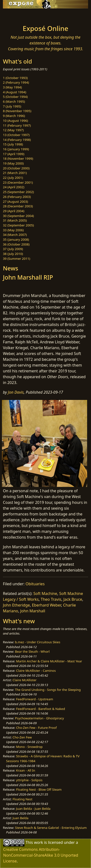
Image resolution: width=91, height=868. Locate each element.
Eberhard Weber (46, 605)
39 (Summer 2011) (17, 259)
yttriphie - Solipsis (29, 780)
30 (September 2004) (18, 216)
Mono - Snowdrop (29, 747)
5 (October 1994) (15, 97)
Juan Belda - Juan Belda (33, 809)
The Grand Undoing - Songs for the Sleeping (48, 690)
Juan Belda (21, 818)
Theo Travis (51, 599)
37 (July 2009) (13, 249)
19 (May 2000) (13, 163)
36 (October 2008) (16, 244)
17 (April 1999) (14, 154)
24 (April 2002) (14, 187)
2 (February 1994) (16, 82)
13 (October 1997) (16, 135)
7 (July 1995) (12, 106)
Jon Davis (16, 392)
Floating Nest (23, 799)
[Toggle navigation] (16, 15)
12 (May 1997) (13, 130)
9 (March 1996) (14, 116)
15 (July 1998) (13, 144)
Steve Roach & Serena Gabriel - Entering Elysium (51, 828)
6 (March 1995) (14, 101)
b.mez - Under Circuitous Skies (38, 642)
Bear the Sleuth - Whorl (32, 651)
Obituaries (35, 584)
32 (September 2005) (18, 225)
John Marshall (33, 611)
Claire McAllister (25, 680)
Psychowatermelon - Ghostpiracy (40, 718)
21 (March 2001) (15, 173)
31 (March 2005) (15, 220)
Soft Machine (45, 593)
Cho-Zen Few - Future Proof (36, 728)
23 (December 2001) (18, 182)
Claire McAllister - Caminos (36, 671)
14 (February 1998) (17, 140)
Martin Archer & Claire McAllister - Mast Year (49, 661)
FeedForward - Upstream (35, 699)
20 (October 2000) (16, 168)
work (38, 842)
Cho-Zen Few (22, 737)
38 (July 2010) (13, 254)
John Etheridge (16, 605)
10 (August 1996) (15, 121)
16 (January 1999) (16, 149)
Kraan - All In (25, 770)
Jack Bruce (73, 599)
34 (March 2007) (15, 235)
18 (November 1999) (18, 159)
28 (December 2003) (18, 206)
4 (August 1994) (15, 92)
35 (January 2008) (16, 239)
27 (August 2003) (15, 202)
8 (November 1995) (17, 111)
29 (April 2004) (14, 211)
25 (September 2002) (18, 192)
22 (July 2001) (13, 178)
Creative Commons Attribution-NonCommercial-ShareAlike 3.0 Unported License (41, 855)
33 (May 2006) (13, 230)
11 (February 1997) (17, 125)
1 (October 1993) (15, 78)
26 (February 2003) (17, 197)
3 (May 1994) (12, 87)
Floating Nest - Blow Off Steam (39, 789)
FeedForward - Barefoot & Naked (40, 709)
